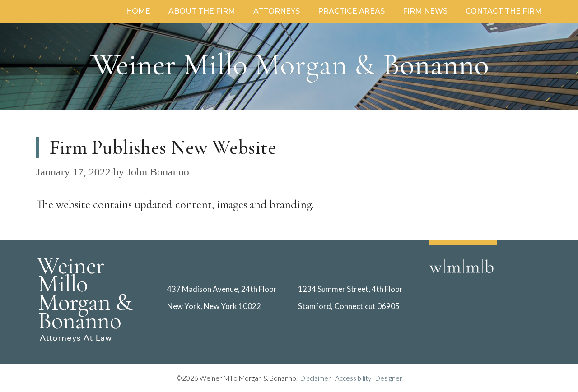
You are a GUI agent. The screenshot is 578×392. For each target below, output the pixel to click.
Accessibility (353, 378)
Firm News (425, 11)
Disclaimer (318, 378)
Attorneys (277, 11)
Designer (389, 378)
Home (138, 11)
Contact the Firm (504, 11)
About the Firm (202, 11)
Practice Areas (351, 11)
